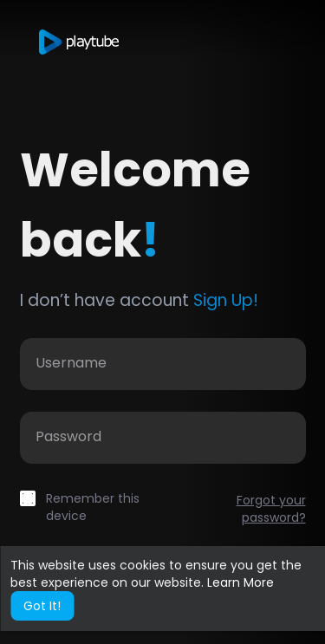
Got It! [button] (42, 606)
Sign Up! (226, 300)
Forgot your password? (271, 509)
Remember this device (93, 507)
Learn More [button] (240, 582)
